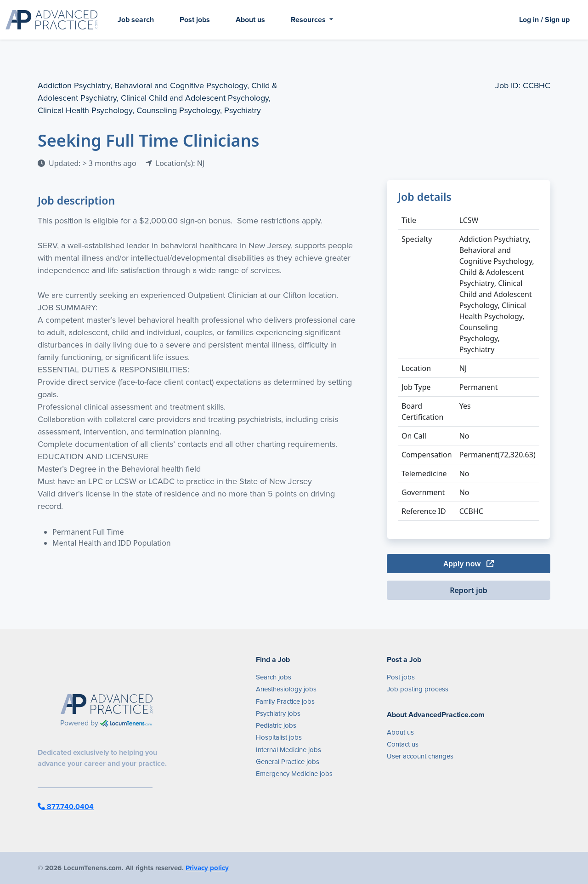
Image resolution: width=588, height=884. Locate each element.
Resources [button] (309, 20)
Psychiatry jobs (278, 713)
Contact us (403, 744)
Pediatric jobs (276, 725)
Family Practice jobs (285, 701)
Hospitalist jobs (279, 737)
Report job (469, 590)
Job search (136, 20)
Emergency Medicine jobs (294, 774)
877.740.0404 (66, 807)
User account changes (420, 756)
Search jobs (274, 677)
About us (250, 20)
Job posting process (418, 689)
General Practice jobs (288, 762)
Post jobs (195, 20)
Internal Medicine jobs (288, 750)
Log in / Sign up (544, 20)
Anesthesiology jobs (286, 689)
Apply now (468, 564)
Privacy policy (207, 868)
